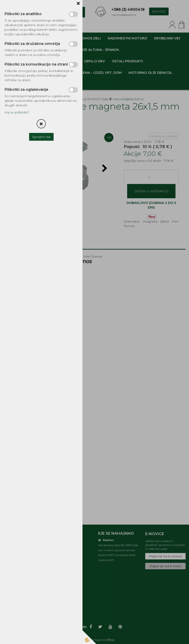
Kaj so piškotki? (17, 112)
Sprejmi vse (41, 137)
